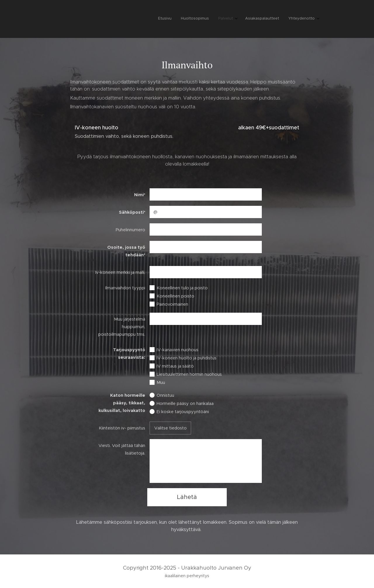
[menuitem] (276, 19)
